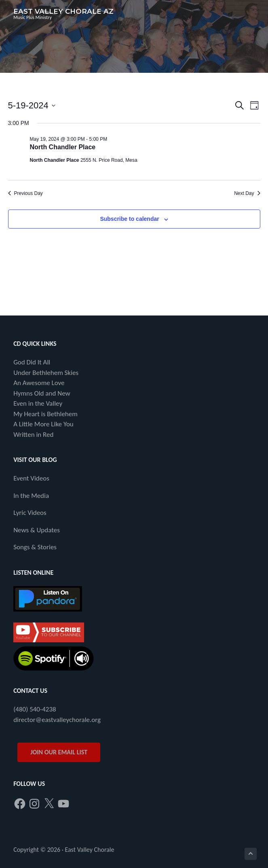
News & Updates (37, 530)
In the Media (31, 496)
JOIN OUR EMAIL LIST (59, 752)
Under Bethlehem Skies (46, 373)
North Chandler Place (63, 147)
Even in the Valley (38, 403)
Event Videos (31, 478)
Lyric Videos (30, 513)
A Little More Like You (43, 424)
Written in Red (33, 435)
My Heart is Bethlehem (45, 414)
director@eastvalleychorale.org (57, 720)
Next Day (247, 193)
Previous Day (25, 193)
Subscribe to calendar (129, 219)
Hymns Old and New (42, 393)
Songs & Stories (35, 547)
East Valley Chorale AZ (63, 11)
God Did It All (32, 362)
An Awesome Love (39, 383)
